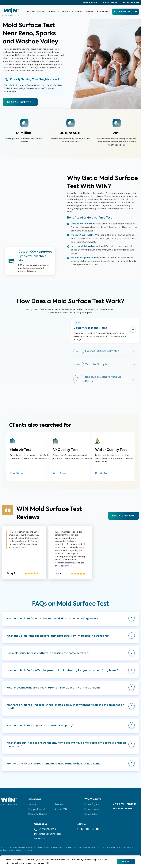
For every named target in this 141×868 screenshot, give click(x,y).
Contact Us (103, 12)
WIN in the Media (122, 809)
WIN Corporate (90, 3)
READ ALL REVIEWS (123, 516)
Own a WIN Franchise (125, 804)
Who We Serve (35, 12)
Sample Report (37, 809)
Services (53, 12)
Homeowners (92, 809)
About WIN (61, 809)
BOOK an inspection (126, 12)
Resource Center (131, 3)
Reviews (90, 12)
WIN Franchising (110, 3)
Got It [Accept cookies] (126, 862)
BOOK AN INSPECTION (20, 102)
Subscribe (40, 839)
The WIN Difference (72, 12)
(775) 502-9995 (45, 829)
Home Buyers (92, 805)
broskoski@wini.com (48, 834)
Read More (17, 473)
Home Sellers (91, 814)
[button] (70, 619)
